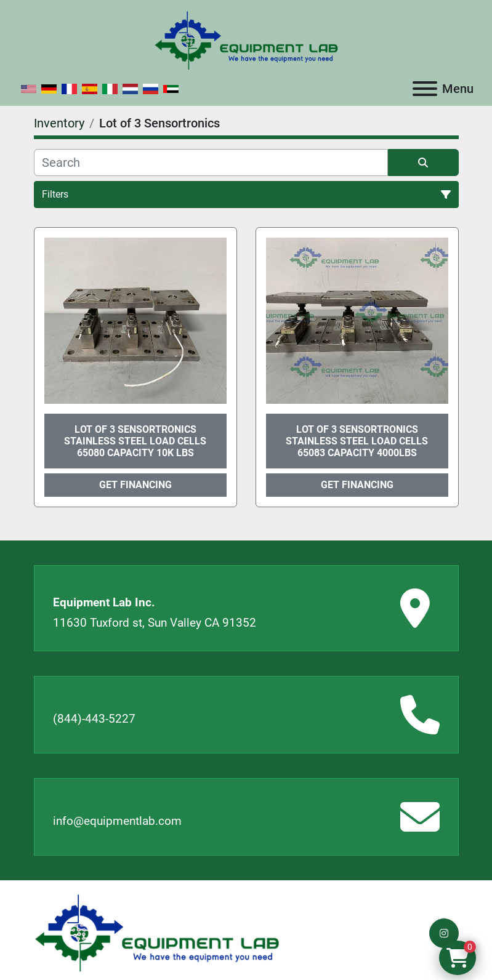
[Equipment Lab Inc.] (157, 932)
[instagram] (444, 933)
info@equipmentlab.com (117, 821)
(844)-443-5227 (94, 719)
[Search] (211, 163)
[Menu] (425, 89)
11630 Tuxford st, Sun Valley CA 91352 (155, 623)
